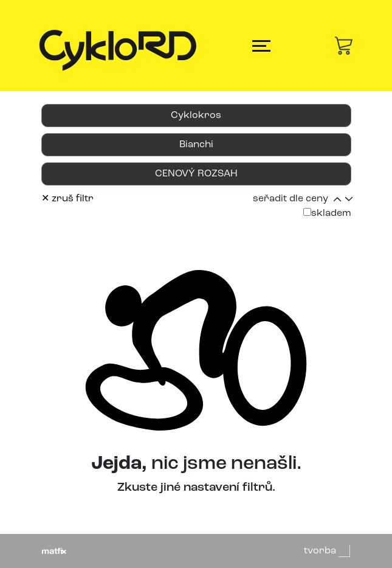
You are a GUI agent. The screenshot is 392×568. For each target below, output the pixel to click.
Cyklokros (196, 116)
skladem (327, 213)
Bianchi (196, 145)
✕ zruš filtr (67, 199)
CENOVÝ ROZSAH (196, 174)
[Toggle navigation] (261, 46)
